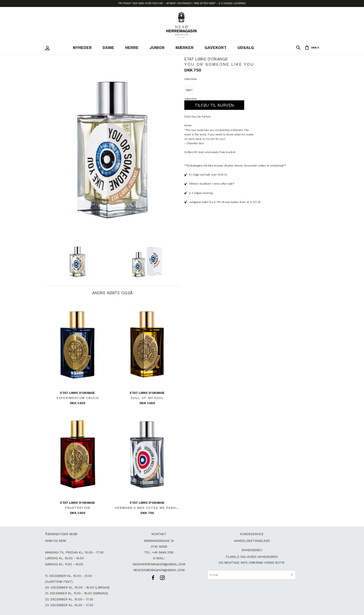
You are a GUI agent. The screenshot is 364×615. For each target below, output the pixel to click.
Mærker (185, 48)
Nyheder (82, 48)
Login (49, 48)
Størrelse (191, 79)
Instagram (162, 578)
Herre (132, 48)
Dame (108, 48)
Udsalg (246, 48)
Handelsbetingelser (252, 541)
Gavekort (216, 48)
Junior (157, 48)
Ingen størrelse (189, 94)
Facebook (153, 578)
